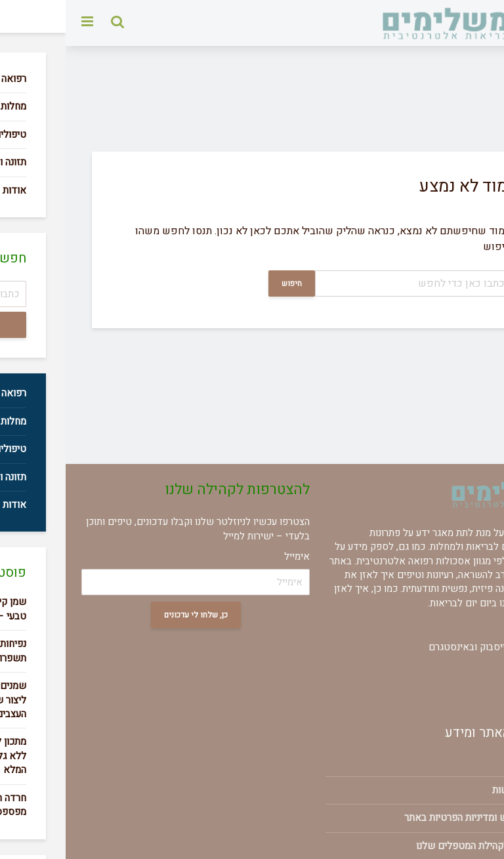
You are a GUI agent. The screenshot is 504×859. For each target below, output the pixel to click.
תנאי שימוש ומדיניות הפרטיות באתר (410, 818)
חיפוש (226, 283)
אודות (470, 762)
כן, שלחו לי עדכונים (130, 615)
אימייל (231, 557)
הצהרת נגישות (454, 790)
